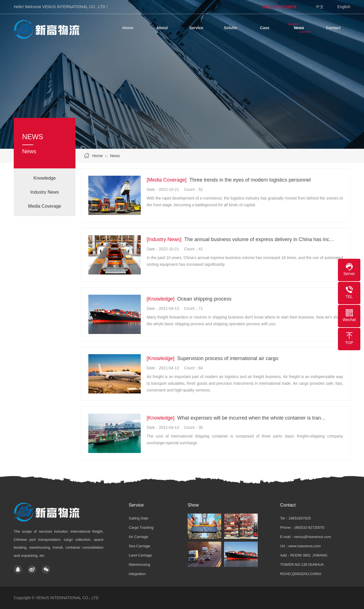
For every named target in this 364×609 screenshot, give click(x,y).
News (115, 156)
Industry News (44, 192)
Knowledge (44, 178)
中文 (320, 7)
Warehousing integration (139, 569)
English (344, 7)
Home (97, 156)
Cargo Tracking (141, 527)
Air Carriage (138, 537)
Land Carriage (140, 555)
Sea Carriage (140, 546)
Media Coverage (44, 206)
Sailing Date (139, 518)
